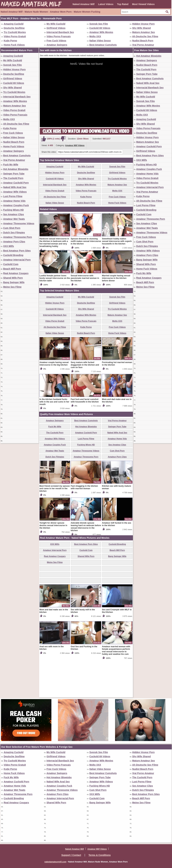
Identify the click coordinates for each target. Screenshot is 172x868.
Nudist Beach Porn (143, 41)
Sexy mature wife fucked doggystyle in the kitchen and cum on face (85, 404)
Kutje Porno (10, 41)
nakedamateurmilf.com (55, 862)
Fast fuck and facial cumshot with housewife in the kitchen (85, 440)
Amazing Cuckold (14, 24)
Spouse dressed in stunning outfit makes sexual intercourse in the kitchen (86, 280)
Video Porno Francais (59, 36)
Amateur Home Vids (14, 201)
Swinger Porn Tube (14, 174)
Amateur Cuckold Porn (16, 183)
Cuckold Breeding (13, 255)
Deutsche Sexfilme (14, 28)
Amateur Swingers (57, 45)
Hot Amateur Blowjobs (16, 169)
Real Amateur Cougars (16, 273)
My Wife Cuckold (56, 24)
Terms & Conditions (100, 855)
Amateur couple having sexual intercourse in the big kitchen (54, 403)
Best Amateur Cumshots (103, 45)
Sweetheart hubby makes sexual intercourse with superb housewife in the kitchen (117, 280)
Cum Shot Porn (12, 228)
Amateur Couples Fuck (16, 205)
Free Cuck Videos (56, 41)
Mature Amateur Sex (144, 32)
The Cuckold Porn (13, 178)
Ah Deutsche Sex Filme (145, 36)
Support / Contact (71, 855)
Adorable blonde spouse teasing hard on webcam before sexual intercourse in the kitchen (86, 566)
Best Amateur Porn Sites (17, 251)
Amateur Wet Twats (14, 219)
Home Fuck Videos (14, 45)
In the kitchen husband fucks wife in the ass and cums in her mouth (54, 441)
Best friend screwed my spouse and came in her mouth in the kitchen (55, 528)
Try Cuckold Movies (15, 32)
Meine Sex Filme (12, 287)
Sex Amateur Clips (14, 214)
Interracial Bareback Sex (60, 32)
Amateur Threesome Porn (18, 237)
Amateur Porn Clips (14, 242)
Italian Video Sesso (100, 41)
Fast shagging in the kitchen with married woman (84, 527)
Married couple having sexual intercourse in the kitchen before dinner (116, 317)
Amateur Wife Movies (101, 32)
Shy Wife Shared (141, 28)
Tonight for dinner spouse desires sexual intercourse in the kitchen (53, 565)
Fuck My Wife (11, 165)
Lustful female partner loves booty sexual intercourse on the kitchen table (55, 317)
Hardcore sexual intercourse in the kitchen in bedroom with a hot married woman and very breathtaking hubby (54, 282)
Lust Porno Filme (13, 196)
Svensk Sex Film (99, 24)
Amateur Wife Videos (15, 192)
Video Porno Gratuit (15, 36)
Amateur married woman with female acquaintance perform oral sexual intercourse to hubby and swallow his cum (116, 690)
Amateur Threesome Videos (19, 223)
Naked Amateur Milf (83, 4)
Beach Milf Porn (12, 269)
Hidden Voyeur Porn (143, 24)
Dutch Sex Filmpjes (14, 233)
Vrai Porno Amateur (143, 45)
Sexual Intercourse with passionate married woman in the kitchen (85, 317)
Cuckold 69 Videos (100, 28)
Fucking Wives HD (13, 210)
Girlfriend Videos (56, 28)
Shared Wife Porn (13, 278)
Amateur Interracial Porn (17, 260)
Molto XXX (95, 36)
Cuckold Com (11, 264)
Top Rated (123, 4)
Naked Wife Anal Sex (15, 187)
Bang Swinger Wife (14, 282)
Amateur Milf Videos (75, 145)
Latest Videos (106, 4)
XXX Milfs (9, 246)
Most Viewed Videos (143, 4)
